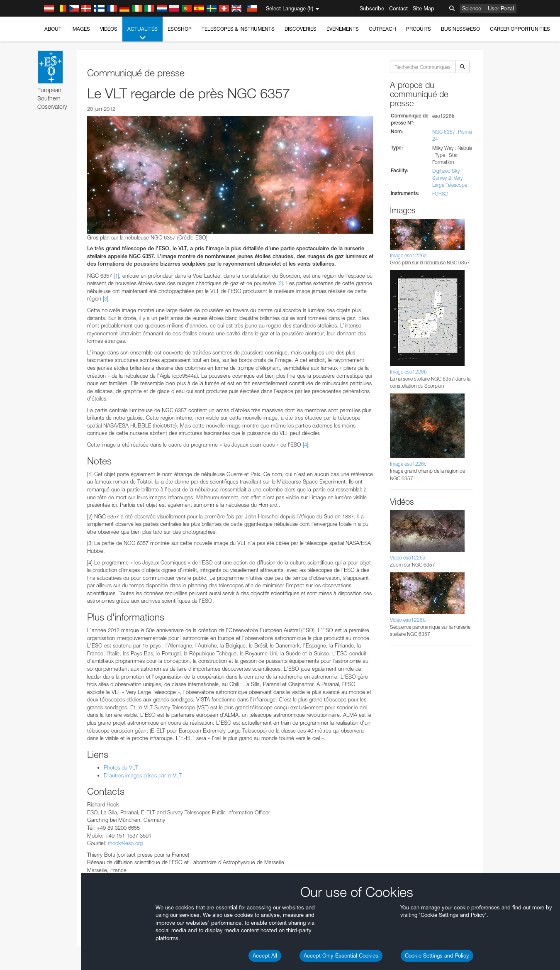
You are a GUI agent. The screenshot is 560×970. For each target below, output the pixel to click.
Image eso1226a (408, 255)
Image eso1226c (408, 464)
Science (472, 8)
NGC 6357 (444, 132)
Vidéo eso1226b (408, 620)
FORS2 (440, 194)
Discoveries (301, 29)
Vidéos (109, 29)
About (53, 29)
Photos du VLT (121, 767)
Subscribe (372, 8)
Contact (398, 8)
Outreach (382, 29)
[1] (116, 276)
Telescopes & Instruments (238, 29)
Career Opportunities (520, 29)
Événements (343, 29)
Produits (419, 29)
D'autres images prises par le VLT (144, 775)
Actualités (142, 34)
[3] (106, 298)
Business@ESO (460, 29)
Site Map (424, 8)
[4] (306, 445)
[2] (280, 283)
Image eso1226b (408, 372)
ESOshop (180, 29)
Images (81, 29)
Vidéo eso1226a (408, 558)
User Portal (501, 8)
